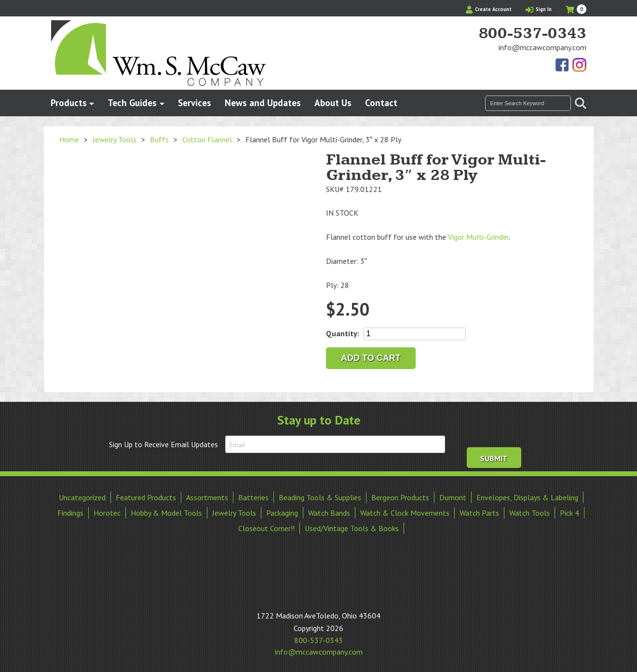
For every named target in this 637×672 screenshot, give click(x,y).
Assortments (207, 496)
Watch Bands (329, 512)
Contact (381, 103)
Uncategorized (82, 496)
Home (69, 139)
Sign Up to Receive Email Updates (163, 444)
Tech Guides (132, 103)
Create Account (489, 9)
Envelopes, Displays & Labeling (527, 496)
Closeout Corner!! (266, 527)
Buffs (159, 139)
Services (195, 103)
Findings (70, 512)
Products (69, 103)
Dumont (453, 496)
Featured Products (146, 496)
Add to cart (371, 358)
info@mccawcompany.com (542, 47)
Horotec (107, 512)
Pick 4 (569, 512)
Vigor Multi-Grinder (478, 237)
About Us (333, 103)
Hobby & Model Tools (166, 512)
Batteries (253, 496)
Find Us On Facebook (563, 66)
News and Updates (263, 103)
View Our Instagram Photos (579, 66)
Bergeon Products (400, 496)
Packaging (282, 512)
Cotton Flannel (207, 139)
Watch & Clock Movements (405, 512)
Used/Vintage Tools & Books (352, 527)
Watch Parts (479, 512)
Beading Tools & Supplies (320, 496)
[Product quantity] (415, 334)
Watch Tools (529, 512)
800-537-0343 (532, 34)
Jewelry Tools (115, 139)
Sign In (539, 9)
